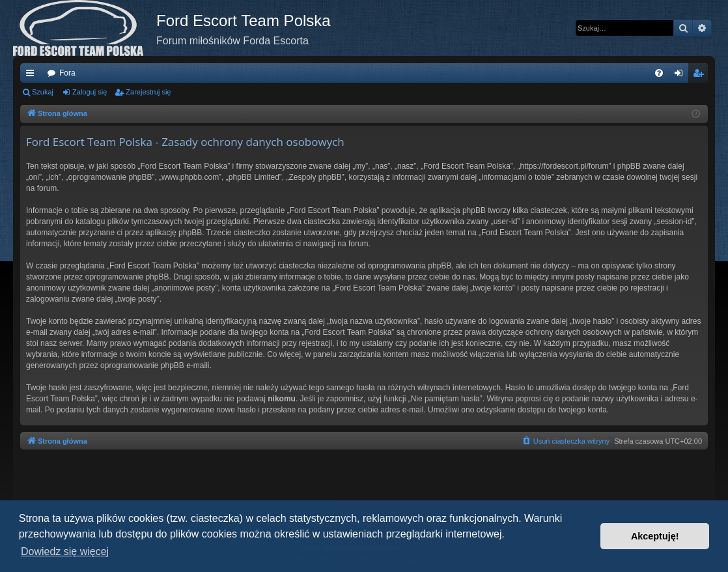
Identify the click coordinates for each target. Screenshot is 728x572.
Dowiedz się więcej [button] (65, 551)
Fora (67, 73)
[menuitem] (659, 73)
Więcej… (33, 76)
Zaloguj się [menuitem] (681, 76)
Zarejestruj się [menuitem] (701, 76)
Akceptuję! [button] (655, 536)
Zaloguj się (90, 92)
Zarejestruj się (148, 92)
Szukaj (43, 92)
